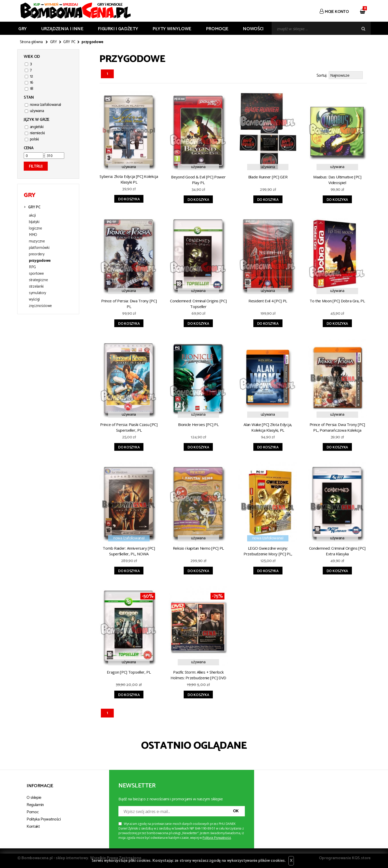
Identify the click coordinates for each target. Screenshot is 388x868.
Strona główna (31, 42)
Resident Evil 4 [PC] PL (268, 301)
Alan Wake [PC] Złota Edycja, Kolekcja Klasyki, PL (268, 427)
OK (236, 811)
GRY (23, 29)
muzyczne (37, 241)
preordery (37, 254)
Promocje (217, 29)
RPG (32, 267)
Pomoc (33, 812)
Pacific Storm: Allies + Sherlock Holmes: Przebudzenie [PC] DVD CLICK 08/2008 (198, 676)
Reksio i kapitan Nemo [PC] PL (198, 548)
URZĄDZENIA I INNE (62, 29)
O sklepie (34, 798)
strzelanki (36, 287)
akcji (32, 216)
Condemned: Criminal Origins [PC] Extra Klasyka (337, 551)
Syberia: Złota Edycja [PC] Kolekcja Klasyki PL (129, 179)
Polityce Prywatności (217, 838)
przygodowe (40, 261)
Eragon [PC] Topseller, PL (129, 672)
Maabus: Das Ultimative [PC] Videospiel (337, 180)
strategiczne (38, 280)
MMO (33, 235)
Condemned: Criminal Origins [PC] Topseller (198, 304)
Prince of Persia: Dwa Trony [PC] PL (129, 304)
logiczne (35, 228)
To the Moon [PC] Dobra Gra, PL (337, 301)
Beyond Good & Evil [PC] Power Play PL (198, 180)
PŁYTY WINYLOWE (172, 29)
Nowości (253, 29)
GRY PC (69, 42)
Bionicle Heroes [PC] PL (198, 424)
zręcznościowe (40, 306)
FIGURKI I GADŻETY (118, 29)
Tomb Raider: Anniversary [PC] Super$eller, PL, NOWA (129, 551)
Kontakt (33, 827)
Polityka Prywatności (44, 819)
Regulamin (35, 805)
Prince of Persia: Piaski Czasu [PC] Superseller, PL (129, 427)
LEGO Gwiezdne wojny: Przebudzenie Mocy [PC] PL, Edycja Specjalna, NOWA (268, 552)
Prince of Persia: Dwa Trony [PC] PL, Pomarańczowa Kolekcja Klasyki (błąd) (337, 428)
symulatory (38, 293)
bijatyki (34, 222)
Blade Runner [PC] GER (268, 177)
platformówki (39, 248)
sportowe (36, 274)
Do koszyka (129, 199)
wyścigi (34, 299)
